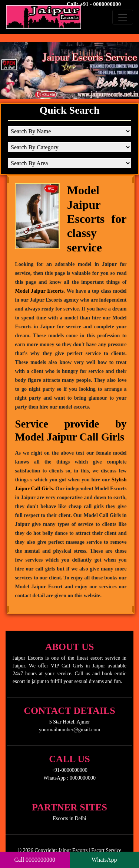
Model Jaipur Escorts (39, 291)
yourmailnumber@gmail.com (70, 730)
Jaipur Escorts (73, 850)
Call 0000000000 (35, 860)
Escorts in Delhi (69, 818)
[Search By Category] (69, 147)
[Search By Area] (69, 163)
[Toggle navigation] (123, 17)
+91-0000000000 (69, 770)
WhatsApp (104, 860)
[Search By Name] (69, 131)
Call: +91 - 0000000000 (94, 4)
